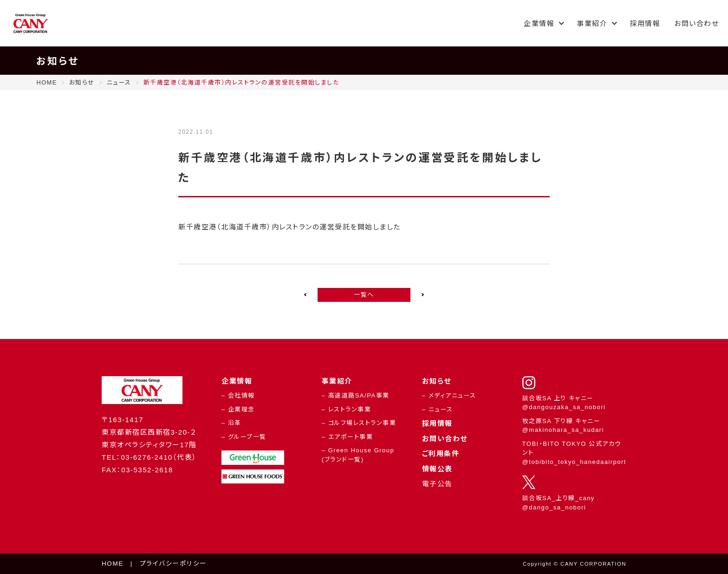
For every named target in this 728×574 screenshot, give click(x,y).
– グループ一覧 (244, 437)
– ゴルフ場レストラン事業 (359, 423)
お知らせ (437, 381)
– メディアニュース (449, 395)
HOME (113, 564)
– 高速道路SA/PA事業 (356, 395)
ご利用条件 (441, 453)
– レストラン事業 (346, 409)
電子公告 (437, 484)
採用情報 (645, 23)
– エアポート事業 (347, 437)
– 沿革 (231, 423)
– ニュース (438, 409)
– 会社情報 (238, 395)
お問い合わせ (696, 23)
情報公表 (437, 469)
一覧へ (364, 295)
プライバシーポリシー (173, 564)
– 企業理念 (238, 409)
